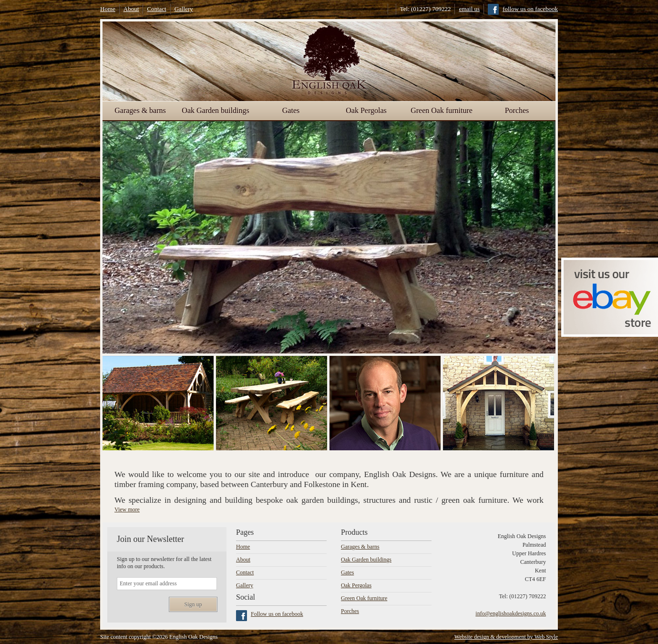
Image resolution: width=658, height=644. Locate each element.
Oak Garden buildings (215, 110)
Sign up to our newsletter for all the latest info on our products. (164, 563)
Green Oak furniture (442, 110)
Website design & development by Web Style (506, 637)
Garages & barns (140, 110)
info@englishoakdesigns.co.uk (511, 613)
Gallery (184, 9)
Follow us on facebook (277, 614)
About (131, 9)
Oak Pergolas (366, 110)
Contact (156, 9)
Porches (517, 110)
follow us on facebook (530, 9)
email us (469, 9)
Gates (291, 110)
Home (108, 9)
